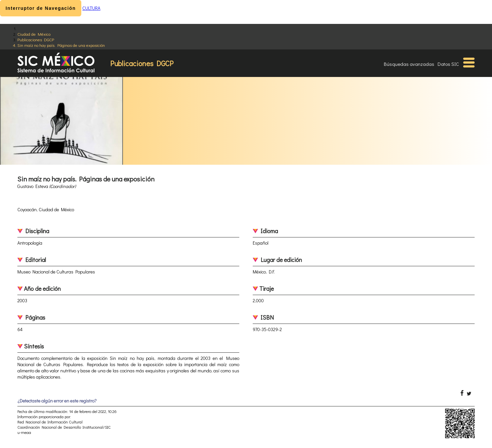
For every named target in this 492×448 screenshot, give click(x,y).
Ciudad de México (34, 34)
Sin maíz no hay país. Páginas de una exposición (61, 45)
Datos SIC (448, 64)
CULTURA (91, 8)
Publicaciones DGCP (36, 39)
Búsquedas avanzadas (409, 64)
